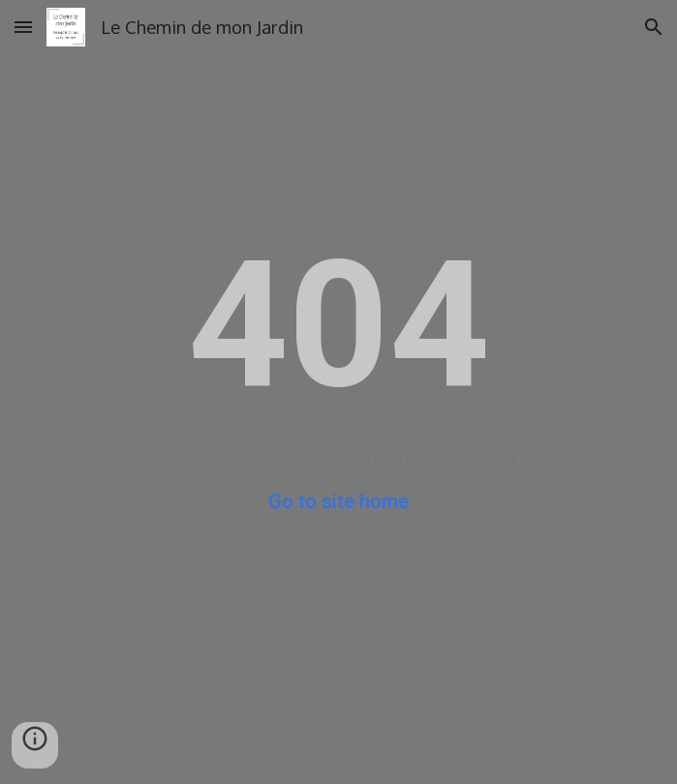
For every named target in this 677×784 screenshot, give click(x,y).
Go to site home (338, 501)
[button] (23, 27)
